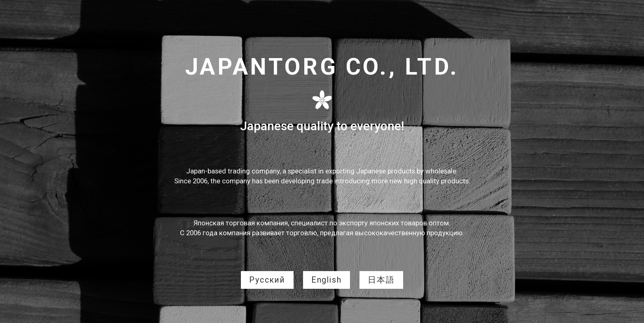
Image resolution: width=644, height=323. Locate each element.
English (327, 280)
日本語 (381, 280)
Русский (267, 280)
